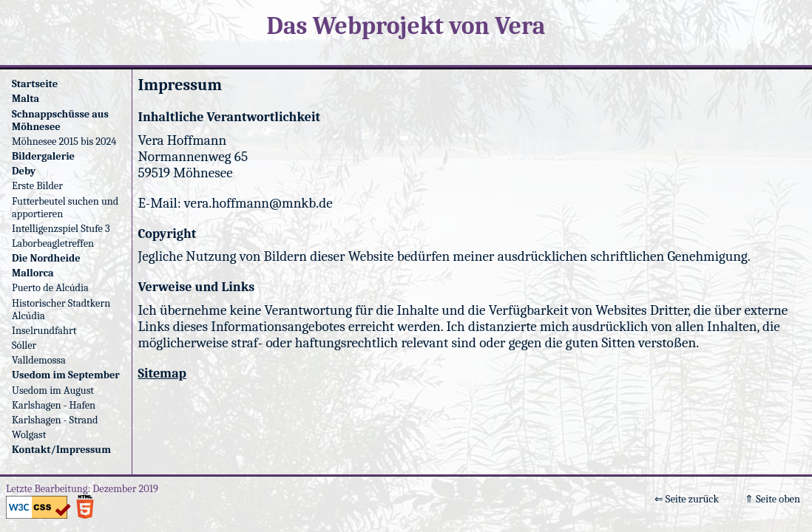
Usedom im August (53, 391)
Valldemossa (39, 360)
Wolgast (29, 435)
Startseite (35, 84)
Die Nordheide (46, 258)
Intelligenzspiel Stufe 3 (61, 229)
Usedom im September (66, 375)
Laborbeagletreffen (53, 243)
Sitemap (162, 374)
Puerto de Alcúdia (50, 288)
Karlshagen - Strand (55, 420)
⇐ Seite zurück (687, 499)
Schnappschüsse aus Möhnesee (60, 120)
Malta (26, 99)
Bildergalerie (43, 156)
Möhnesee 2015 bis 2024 (64, 141)
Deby (24, 171)
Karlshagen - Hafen (54, 405)
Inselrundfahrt (44, 331)
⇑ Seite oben (772, 499)
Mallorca (33, 273)
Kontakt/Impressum (61, 450)
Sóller (24, 345)
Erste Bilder (37, 186)
